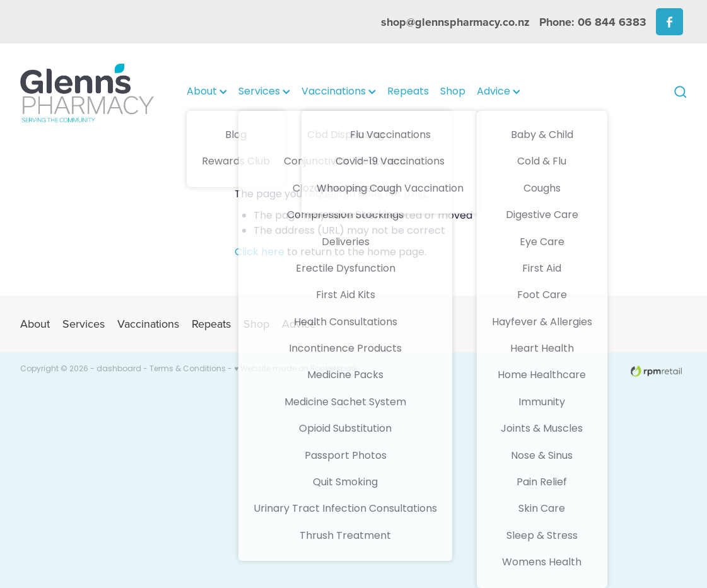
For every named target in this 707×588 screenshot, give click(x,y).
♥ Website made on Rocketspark (296, 369)
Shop (453, 92)
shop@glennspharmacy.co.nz (455, 22)
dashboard (119, 369)
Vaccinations (339, 92)
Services (264, 92)
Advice (499, 92)
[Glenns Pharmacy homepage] (87, 92)
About (207, 92)
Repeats (408, 92)
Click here (260, 253)
